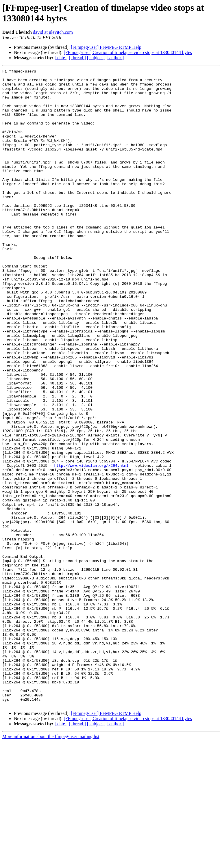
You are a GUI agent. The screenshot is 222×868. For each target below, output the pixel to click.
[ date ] (61, 58)
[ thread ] (77, 58)
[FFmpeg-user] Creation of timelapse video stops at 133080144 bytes (128, 52)
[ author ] (115, 58)
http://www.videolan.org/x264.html (91, 545)
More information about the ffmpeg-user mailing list (51, 863)
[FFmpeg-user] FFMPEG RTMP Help (106, 47)
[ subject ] (96, 58)
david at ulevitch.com (53, 32)
